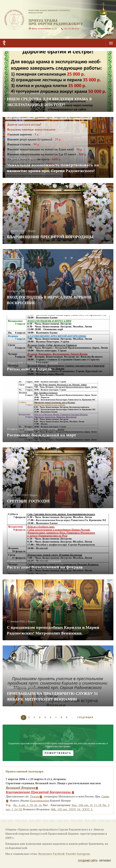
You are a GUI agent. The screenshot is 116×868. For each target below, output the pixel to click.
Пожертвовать (58, 753)
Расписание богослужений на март (42, 435)
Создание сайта (88, 861)
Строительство (37, 93)
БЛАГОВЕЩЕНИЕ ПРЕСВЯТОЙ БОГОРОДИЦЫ (50, 237)
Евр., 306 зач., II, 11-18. (87, 805)
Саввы (105, 796)
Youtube (71, 854)
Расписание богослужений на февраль (45, 567)
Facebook (59, 854)
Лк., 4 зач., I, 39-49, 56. (28, 805)
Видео (34, 159)
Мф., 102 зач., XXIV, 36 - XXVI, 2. (72, 809)
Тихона (34, 796)
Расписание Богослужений (42, 363)
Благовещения (39, 801)
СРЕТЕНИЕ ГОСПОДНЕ (29, 501)
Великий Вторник (20, 788)
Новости (33, 688)
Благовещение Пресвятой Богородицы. (38, 792)
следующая (85, 717)
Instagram (83, 854)
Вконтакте (45, 854)
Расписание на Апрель (29, 369)
